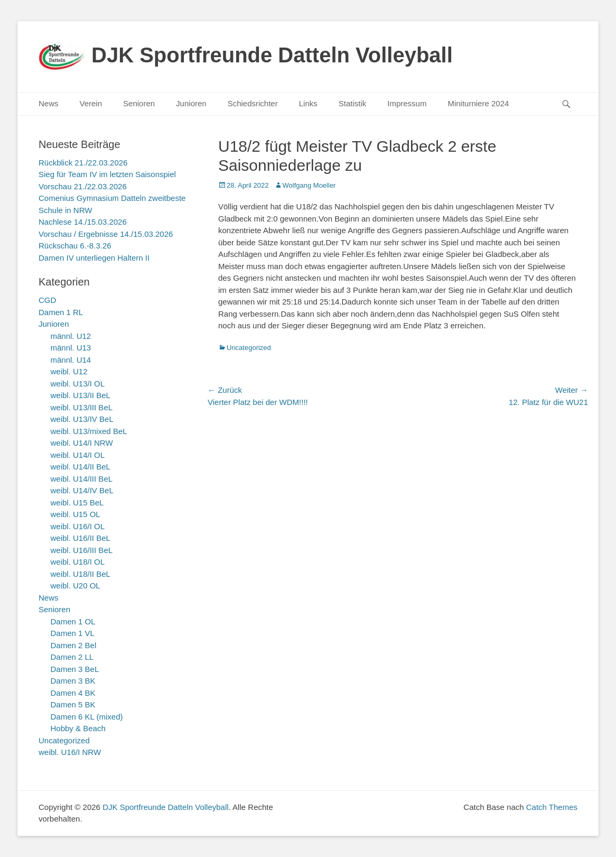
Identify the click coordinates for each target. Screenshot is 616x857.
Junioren (191, 103)
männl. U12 (71, 336)
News (49, 103)
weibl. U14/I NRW (82, 443)
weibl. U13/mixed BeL (89, 431)
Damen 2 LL (72, 657)
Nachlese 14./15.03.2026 (83, 222)
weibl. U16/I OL (78, 526)
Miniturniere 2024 (478, 103)
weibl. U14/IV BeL (82, 490)
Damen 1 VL (73, 633)
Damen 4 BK (73, 693)
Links (308, 103)
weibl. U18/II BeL (81, 574)
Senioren (139, 103)
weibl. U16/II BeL (81, 538)
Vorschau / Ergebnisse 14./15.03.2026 (106, 234)
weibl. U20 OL (76, 586)
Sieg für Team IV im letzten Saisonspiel (107, 174)
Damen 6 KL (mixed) (87, 717)
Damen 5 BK (73, 704)
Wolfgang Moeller (309, 185)
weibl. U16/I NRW (70, 752)
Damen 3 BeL (75, 669)
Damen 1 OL (73, 621)
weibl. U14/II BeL (81, 467)
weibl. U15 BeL (77, 503)
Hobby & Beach (78, 728)
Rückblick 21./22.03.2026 (83, 163)
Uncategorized (249, 348)
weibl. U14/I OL (78, 455)
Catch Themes (552, 807)
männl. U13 (71, 348)
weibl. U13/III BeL (82, 407)
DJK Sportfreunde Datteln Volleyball (272, 55)
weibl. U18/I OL (78, 562)
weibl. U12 (69, 371)
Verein (91, 103)
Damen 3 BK (73, 681)
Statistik (353, 103)
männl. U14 (71, 360)
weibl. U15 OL (76, 514)
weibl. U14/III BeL (82, 479)
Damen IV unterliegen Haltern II (94, 258)
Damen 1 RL (61, 312)
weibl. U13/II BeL (81, 395)
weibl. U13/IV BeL (82, 419)
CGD (47, 300)
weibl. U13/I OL (78, 384)
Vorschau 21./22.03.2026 (83, 186)
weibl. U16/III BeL (82, 550)
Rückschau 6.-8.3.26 (75, 246)
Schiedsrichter (253, 103)
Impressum (407, 103)
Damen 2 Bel (74, 645)
